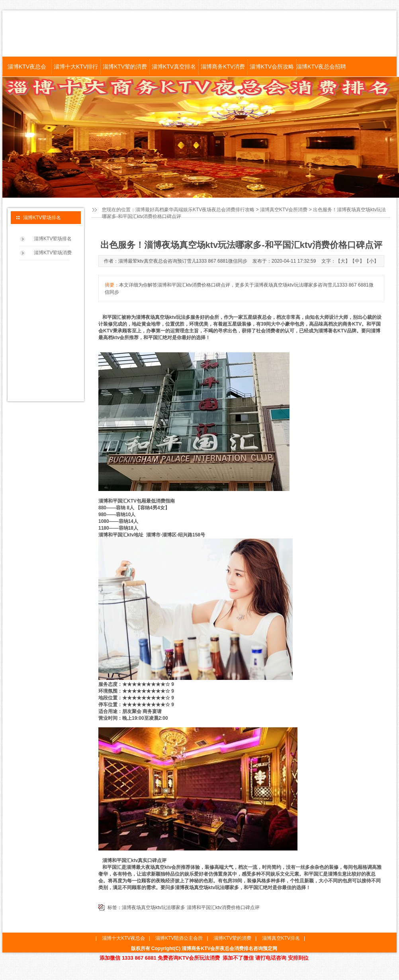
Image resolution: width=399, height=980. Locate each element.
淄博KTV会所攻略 (272, 67)
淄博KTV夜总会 (27, 67)
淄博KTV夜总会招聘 (321, 67)
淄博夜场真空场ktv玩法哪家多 (154, 907)
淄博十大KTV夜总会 (123, 938)
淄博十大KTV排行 (76, 67)
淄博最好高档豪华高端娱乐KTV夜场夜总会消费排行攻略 (195, 210)
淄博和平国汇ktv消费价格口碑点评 (223, 907)
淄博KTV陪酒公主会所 (179, 938)
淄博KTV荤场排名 (53, 239)
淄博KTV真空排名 (174, 67)
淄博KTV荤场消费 (53, 253)
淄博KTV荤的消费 (125, 67)
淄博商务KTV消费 (223, 67)
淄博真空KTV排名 (281, 938)
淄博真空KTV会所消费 (284, 210)
